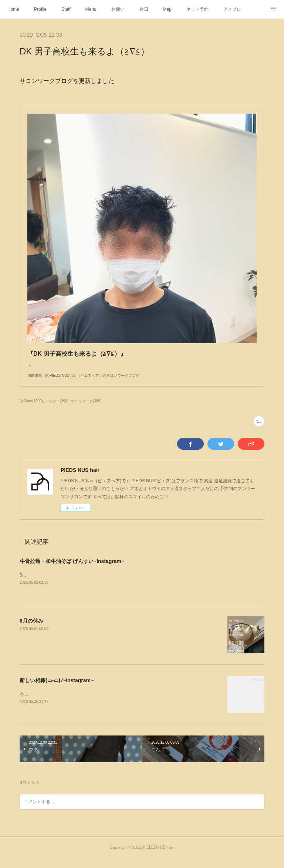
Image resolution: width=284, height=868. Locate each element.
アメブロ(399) (57, 408)
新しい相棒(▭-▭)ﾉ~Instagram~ (57, 688)
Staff (66, 9)
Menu (91, 9)
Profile (40, 9)
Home (13, 9)
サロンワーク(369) (86, 408)
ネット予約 (197, 9)
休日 (144, 9)
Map (167, 9)
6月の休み (31, 629)
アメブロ (232, 9)
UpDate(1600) (31, 408)
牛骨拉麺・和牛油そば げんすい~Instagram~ (72, 569)
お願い (118, 9)
